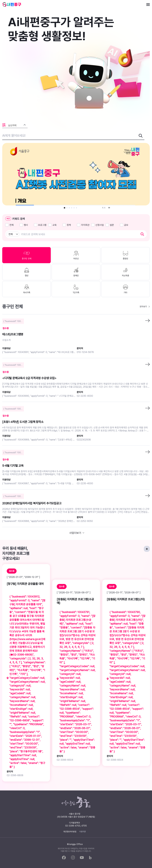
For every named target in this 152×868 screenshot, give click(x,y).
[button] (65, 208)
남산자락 (12, 125)
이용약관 (83, 832)
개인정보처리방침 (70, 832)
